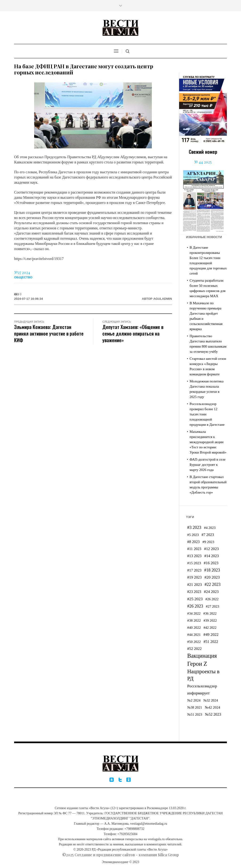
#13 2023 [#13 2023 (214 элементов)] (195, 556)
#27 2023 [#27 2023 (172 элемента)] (213, 606)
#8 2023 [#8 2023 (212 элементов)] (194, 542)
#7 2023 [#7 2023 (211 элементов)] (208, 535)
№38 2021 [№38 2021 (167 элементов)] (195, 707)
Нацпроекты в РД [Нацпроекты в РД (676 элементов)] (203, 675)
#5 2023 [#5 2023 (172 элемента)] (193, 535)
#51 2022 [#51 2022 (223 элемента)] (211, 642)
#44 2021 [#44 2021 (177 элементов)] (194, 635)
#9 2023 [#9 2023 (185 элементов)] (208, 542)
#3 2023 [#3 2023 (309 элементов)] (194, 527)
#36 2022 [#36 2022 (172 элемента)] (210, 613)
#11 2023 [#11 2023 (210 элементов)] (194, 549)
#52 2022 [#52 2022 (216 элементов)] (195, 649)
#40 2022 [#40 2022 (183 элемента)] (194, 627)
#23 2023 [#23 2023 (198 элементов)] (194, 592)
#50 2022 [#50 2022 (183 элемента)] (194, 642)
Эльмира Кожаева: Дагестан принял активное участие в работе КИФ (49, 333)
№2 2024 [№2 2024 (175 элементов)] (194, 700)
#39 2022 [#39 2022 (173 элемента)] (210, 621)
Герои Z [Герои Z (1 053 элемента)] (197, 664)
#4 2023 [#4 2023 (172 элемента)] (210, 528)
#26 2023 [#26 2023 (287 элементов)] (195, 606)
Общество (23, 277)
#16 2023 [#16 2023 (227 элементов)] (211, 563)
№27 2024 (22, 272)
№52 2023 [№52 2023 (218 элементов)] (213, 714)
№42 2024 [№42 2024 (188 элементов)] (213, 707)
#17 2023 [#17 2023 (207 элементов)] (194, 570)
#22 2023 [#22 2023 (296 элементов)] (213, 584)
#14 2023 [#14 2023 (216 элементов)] (211, 556)
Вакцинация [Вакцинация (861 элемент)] (202, 656)
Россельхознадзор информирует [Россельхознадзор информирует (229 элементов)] (202, 690)
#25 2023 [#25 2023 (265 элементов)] (195, 599)
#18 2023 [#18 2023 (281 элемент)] (212, 570)
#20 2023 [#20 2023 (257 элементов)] (212, 577)
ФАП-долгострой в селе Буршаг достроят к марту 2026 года (208, 465)
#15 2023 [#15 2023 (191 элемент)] (194, 563)
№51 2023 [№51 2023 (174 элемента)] (195, 714)
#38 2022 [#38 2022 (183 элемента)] (194, 620)
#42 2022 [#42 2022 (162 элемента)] (210, 628)
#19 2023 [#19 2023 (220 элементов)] (195, 577)
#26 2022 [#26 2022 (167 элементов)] (212, 599)
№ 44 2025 (203, 162)
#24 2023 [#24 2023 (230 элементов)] (211, 592)
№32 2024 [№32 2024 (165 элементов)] (211, 700)
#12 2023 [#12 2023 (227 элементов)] (211, 549)
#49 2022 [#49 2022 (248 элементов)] (211, 635)
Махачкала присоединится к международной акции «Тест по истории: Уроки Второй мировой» (208, 442)
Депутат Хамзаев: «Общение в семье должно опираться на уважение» (133, 333)
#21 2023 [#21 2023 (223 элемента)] (195, 585)
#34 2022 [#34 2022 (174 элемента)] (194, 613)
